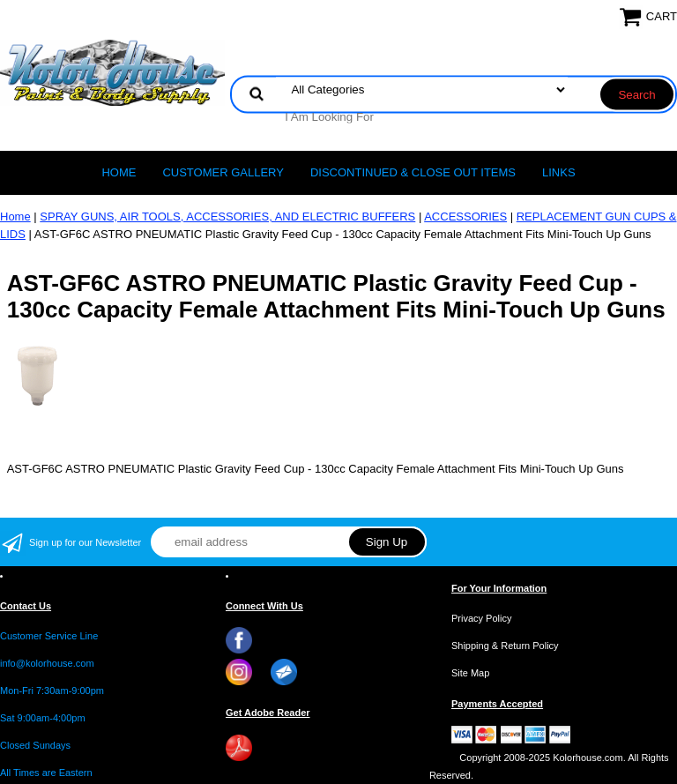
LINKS (559, 172)
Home (119, 172)
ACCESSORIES (465, 217)
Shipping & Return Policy (505, 646)
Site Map (470, 673)
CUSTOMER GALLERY (223, 172)
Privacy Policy (481, 618)
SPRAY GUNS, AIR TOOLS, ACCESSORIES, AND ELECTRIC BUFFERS (227, 217)
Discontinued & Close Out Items (413, 172)
